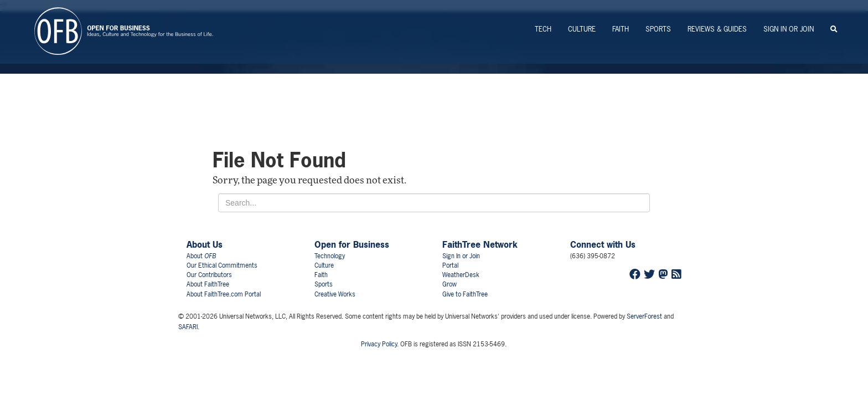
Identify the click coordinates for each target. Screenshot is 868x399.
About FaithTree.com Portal (224, 294)
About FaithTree (208, 284)
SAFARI (188, 327)
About (201, 256)
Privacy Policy (379, 344)
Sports (658, 29)
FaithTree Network (480, 244)
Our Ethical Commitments (222, 265)
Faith (621, 29)
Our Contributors (209, 275)
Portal (450, 265)
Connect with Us (603, 244)
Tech (543, 29)
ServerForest (644, 316)
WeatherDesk (461, 275)
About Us (205, 244)
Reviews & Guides (717, 29)
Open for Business (352, 244)
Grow (449, 284)
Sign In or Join (789, 29)
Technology (330, 256)
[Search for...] (434, 203)
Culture (582, 29)
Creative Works (335, 294)
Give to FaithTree (465, 294)
